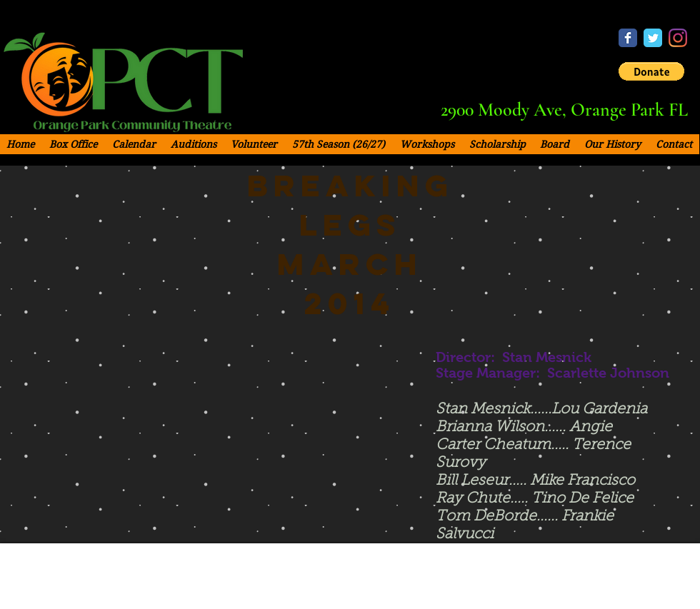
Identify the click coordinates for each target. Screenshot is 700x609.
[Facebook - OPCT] (628, 38)
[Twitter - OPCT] (653, 38)
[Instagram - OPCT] (678, 38)
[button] (651, 71)
